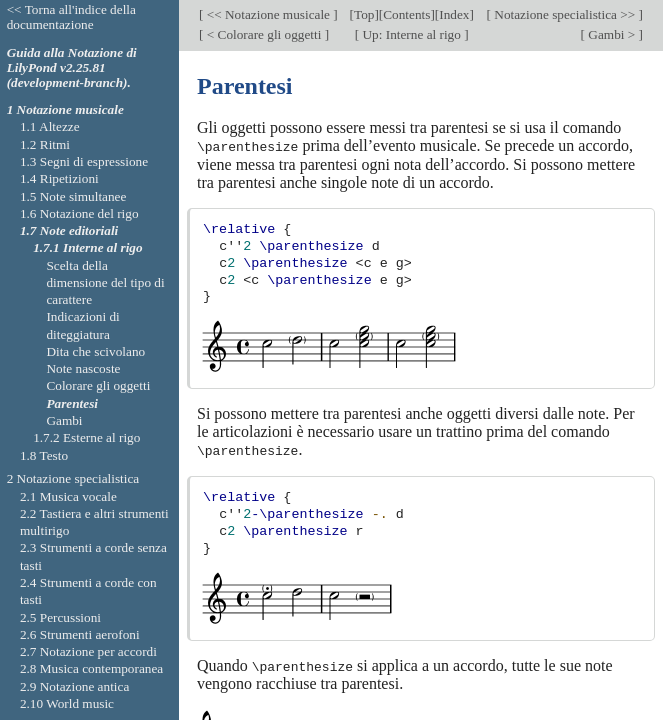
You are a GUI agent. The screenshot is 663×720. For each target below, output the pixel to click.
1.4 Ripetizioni (59, 178)
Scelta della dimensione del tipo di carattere (105, 283)
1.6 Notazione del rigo (79, 213)
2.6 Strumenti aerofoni (80, 634)
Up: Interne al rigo (411, 34)
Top (364, 14)
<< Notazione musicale (268, 14)
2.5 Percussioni (60, 617)
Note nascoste (83, 368)
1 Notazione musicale (65, 109)
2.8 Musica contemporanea (91, 668)
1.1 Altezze (50, 126)
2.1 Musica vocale (68, 496)
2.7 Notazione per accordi (88, 651)
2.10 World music (67, 703)
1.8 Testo (44, 455)
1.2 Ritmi (45, 144)
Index (454, 14)
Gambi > (612, 34)
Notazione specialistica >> (565, 14)
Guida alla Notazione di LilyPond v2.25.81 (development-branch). (72, 67)
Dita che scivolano (95, 351)
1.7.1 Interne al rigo (87, 247)
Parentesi (72, 403)
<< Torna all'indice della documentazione (71, 17)
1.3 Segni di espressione (84, 161)
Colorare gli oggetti (98, 385)
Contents (406, 14)
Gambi (64, 420)
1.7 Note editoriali (69, 230)
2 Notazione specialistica (73, 478)
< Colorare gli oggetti (263, 34)
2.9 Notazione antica (74, 686)
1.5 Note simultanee (73, 196)
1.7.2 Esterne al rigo (86, 437)
